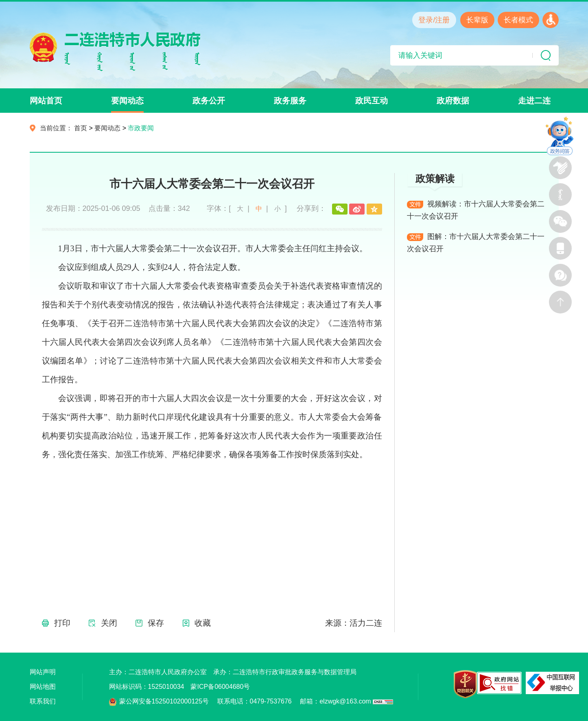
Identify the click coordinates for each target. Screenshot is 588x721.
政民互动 (372, 101)
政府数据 (453, 101)
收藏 (203, 623)
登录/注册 (434, 20)
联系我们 (43, 701)
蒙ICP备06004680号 (220, 687)
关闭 (109, 623)
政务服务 (290, 101)
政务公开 (209, 101)
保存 (156, 623)
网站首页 (46, 101)
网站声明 (43, 672)
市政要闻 (141, 128)
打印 (62, 623)
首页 (81, 128)
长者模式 (518, 20)
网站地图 (43, 687)
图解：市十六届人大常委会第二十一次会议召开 (476, 243)
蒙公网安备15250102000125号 (164, 701)
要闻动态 (127, 101)
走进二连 (534, 101)
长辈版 (477, 20)
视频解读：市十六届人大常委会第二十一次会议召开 (476, 210)
